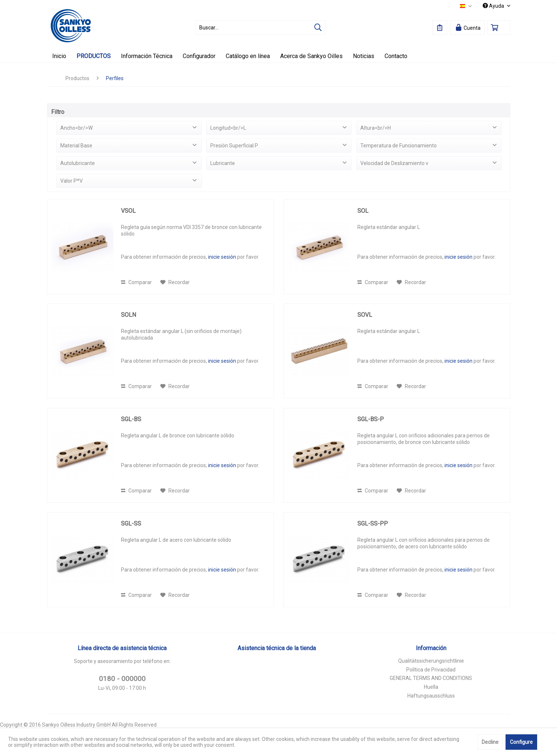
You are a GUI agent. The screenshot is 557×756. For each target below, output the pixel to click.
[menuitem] (260, 28)
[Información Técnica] (147, 56)
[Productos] (94, 56)
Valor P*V (72, 181)
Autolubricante (78, 163)
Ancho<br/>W (76, 128)
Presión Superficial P (234, 146)
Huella (431, 687)
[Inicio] (59, 56)
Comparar (136, 282)
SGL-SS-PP (373, 524)
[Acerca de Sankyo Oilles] (311, 56)
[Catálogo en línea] (248, 56)
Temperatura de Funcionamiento (399, 146)
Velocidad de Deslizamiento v (394, 163)
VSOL (128, 211)
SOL (363, 211)
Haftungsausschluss (431, 696)
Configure (521, 742)
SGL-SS (131, 524)
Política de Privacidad (431, 670)
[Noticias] (364, 56)
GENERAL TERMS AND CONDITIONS (431, 678)
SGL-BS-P (371, 419)
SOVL (365, 315)
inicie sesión (222, 257)
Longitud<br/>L (228, 128)
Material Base (76, 146)
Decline (490, 742)
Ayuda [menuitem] (494, 6)
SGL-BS (131, 419)
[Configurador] (199, 56)
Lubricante (223, 163)
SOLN (128, 315)
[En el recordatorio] (175, 282)
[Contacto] (396, 56)
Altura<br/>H (376, 128)
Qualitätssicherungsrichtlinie (431, 661)
